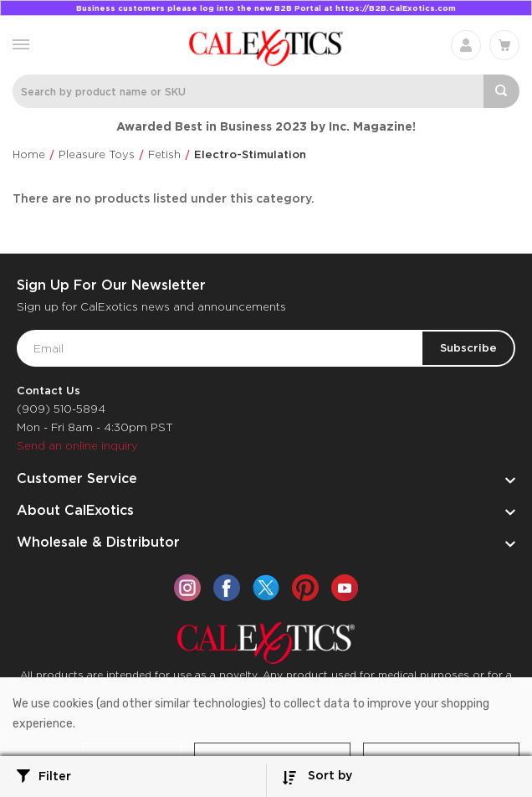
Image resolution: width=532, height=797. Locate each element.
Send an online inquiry (77, 446)
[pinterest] (305, 588)
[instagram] (187, 588)
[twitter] (266, 588)
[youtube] (345, 588)
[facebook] (227, 588)
